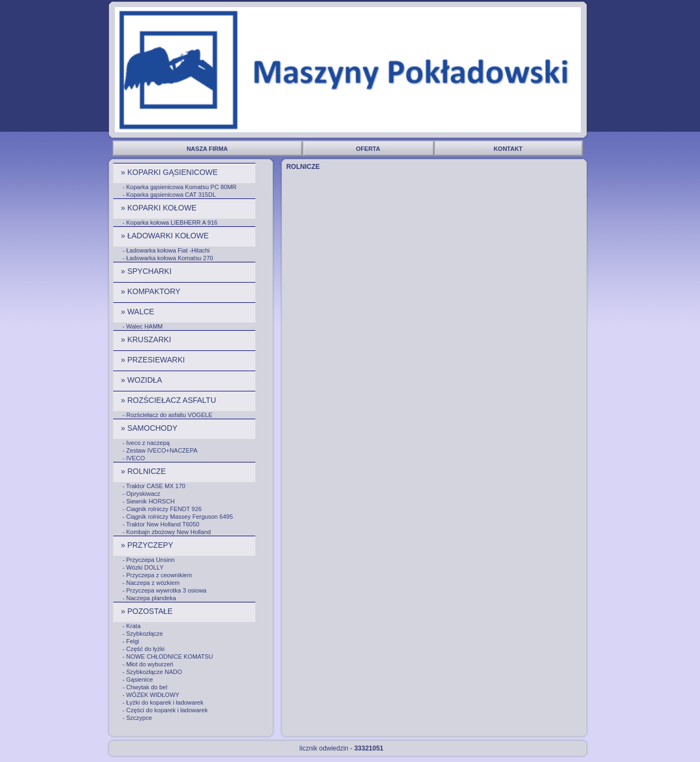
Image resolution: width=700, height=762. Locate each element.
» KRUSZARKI (147, 339)
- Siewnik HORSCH (148, 501)
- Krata (132, 626)
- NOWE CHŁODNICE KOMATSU (168, 657)
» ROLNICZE (144, 471)
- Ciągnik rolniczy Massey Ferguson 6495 (178, 517)
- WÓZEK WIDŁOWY (151, 695)
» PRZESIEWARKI (154, 360)
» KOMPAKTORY (152, 291)
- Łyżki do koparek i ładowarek (163, 702)
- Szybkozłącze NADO (152, 672)
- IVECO (134, 458)
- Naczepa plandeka (149, 598)
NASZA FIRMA (208, 149)
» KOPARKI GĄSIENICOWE (170, 172)
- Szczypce (137, 718)
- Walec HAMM (143, 326)
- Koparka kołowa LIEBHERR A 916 (170, 222)
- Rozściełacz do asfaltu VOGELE (167, 415)
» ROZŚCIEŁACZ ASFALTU (170, 400)
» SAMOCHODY (150, 428)
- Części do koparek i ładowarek (165, 710)
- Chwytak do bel (145, 687)
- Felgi (131, 641)
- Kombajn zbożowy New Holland (167, 532)
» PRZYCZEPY (148, 545)
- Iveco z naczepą (146, 443)
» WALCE (139, 312)
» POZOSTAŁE (148, 611)
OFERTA (369, 149)
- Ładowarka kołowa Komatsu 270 (168, 258)
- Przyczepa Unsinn (148, 560)
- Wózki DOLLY (143, 567)
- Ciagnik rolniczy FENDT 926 (162, 509)
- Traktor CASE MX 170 (154, 486)
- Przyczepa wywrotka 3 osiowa (164, 590)
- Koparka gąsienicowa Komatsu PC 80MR (179, 187)
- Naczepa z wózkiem (151, 583)
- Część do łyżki (144, 649)
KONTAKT (509, 149)
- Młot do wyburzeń (148, 664)
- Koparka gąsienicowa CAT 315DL (169, 195)
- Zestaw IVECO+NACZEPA (160, 450)
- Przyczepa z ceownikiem (157, 575)
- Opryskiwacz (141, 494)
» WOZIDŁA (142, 380)
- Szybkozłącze (143, 634)
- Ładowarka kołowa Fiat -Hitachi (166, 250)
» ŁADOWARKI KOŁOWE (166, 236)
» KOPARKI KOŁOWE (160, 208)
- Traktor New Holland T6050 (161, 524)
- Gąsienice (138, 679)
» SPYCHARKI (147, 271)
